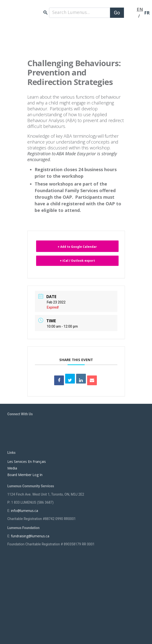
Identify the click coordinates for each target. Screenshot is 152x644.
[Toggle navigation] (130, 13)
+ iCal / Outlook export (77, 261)
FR (147, 13)
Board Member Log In (25, 475)
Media (12, 468)
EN (140, 9)
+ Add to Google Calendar (77, 247)
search (46, 13)
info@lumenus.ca (25, 511)
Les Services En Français (27, 462)
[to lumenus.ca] (37, 10)
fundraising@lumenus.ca (30, 536)
